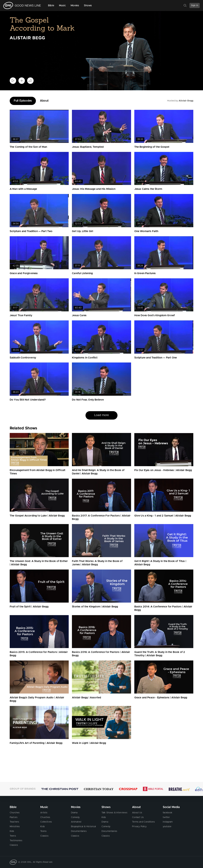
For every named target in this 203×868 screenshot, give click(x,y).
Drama (74, 813)
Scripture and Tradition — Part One (156, 358)
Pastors (14, 817)
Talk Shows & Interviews (114, 813)
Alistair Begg (186, 101)
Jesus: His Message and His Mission (94, 189)
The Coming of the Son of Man (28, 147)
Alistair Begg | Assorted (86, 698)
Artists (44, 813)
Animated (76, 822)
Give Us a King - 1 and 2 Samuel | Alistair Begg (163, 516)
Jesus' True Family (21, 315)
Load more (101, 415)
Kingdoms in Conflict (85, 358)
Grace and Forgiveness (24, 273)
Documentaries (79, 831)
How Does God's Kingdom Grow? (155, 315)
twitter (166, 817)
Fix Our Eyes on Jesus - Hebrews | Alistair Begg (163, 470)
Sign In (195, 5)
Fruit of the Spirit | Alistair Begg (29, 607)
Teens (13, 836)
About (44, 101)
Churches (15, 813)
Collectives (46, 822)
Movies (75, 5)
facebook (168, 813)
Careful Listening (82, 273)
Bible (51, 5)
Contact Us (138, 817)
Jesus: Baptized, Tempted (88, 147)
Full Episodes (23, 101)
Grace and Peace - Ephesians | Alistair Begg (161, 698)
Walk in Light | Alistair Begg (89, 743)
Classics (14, 845)
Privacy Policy (139, 827)
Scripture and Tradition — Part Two (31, 231)
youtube (167, 827)
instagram (168, 822)
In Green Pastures (145, 273)
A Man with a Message (23, 189)
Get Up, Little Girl (83, 231)
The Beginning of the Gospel (152, 147)
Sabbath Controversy (23, 358)
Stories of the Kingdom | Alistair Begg (95, 607)
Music (62, 5)
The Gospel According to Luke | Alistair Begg (37, 516)
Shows (88, 5)
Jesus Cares (79, 315)
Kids (12, 831)
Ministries (15, 827)
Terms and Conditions (143, 822)
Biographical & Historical (83, 827)
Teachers (14, 822)
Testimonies (16, 840)
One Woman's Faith (146, 231)
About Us (137, 813)
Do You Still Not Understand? (28, 400)
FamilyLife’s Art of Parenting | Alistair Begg (36, 743)
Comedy (75, 817)
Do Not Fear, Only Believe (88, 400)
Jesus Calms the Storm (148, 189)
